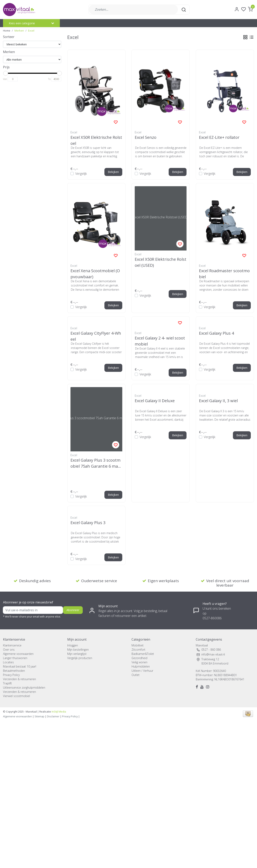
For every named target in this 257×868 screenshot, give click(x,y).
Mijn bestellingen (78, 650)
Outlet (136, 675)
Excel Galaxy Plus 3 (88, 523)
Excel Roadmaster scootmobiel (224, 273)
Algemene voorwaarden (18, 654)
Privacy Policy (11, 675)
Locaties (8, 662)
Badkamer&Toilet (143, 654)
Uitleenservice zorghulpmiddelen (24, 688)
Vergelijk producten (80, 658)
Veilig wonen (139, 662)
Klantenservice (12, 645)
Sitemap (39, 716)
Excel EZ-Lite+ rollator (219, 137)
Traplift (7, 683)
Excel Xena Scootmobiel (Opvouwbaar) (95, 273)
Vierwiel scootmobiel (16, 696)
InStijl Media (59, 712)
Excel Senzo (146, 137)
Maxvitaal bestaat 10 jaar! (20, 666)
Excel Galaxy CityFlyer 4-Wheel (96, 336)
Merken (19, 31)
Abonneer (73, 610)
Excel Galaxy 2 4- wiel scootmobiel (160, 341)
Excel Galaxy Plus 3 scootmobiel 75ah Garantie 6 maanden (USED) (95, 463)
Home (7, 31)
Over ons (9, 650)
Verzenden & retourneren (19, 679)
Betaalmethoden (14, 671)
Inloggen (73, 645)
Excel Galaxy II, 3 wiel (218, 401)
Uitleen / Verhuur (142, 671)
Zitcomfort (138, 650)
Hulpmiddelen (141, 666)
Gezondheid (139, 658)
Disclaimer (53, 716)
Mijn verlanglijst (77, 654)
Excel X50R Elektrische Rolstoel (96, 140)
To (49, 79)
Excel (31, 31)
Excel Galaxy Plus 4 (216, 333)
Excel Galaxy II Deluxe (155, 401)
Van (5, 79)
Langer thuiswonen (15, 658)
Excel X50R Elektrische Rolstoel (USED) (161, 262)
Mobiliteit (138, 645)
